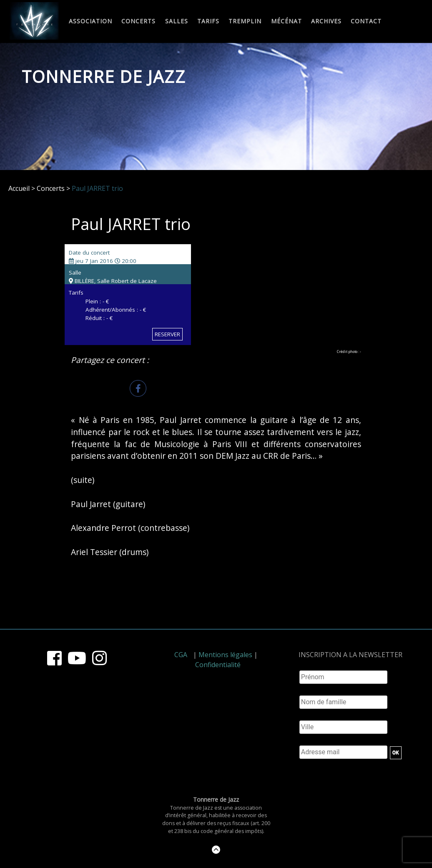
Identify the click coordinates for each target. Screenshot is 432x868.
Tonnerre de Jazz (104, 76)
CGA (181, 655)
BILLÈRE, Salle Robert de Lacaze (113, 281)
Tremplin (245, 21)
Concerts (138, 21)
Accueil (19, 188)
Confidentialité (218, 665)
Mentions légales (225, 655)
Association (90, 21)
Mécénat (286, 21)
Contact (366, 21)
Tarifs (208, 21)
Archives (326, 21)
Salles (177, 21)
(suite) (83, 480)
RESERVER (167, 334)
